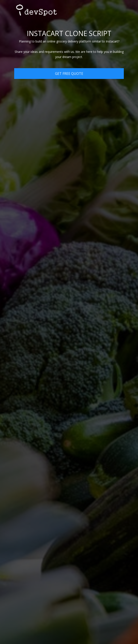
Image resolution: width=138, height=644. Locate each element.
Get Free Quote (69, 74)
